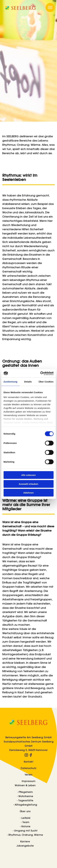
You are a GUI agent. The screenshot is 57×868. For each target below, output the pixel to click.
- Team (25, 822)
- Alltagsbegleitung (25, 805)
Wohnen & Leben (25, 786)
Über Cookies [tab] (46, 382)
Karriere (25, 842)
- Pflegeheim (25, 792)
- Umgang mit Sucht (25, 831)
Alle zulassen (28, 475)
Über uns (25, 812)
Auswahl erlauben (28, 484)
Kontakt (29, 762)
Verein (28, 775)
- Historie (25, 827)
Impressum (29, 781)
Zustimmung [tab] (10, 382)
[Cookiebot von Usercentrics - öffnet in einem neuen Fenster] (41, 373)
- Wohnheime (25, 796)
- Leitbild (25, 818)
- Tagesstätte (25, 801)
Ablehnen (28, 493)
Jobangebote (25, 846)
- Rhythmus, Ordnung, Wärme (25, 835)
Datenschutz (28, 768)
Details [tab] (28, 382)
